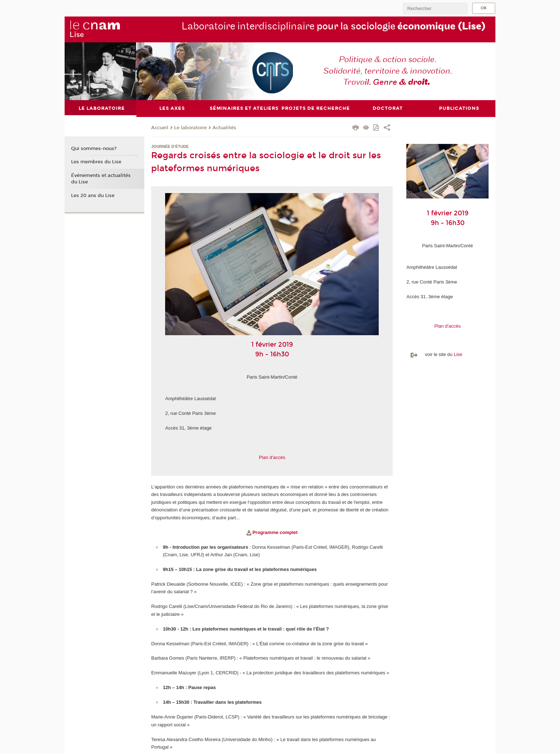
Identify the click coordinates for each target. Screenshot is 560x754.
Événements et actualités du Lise (101, 179)
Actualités (224, 128)
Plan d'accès (272, 457)
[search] (435, 8)
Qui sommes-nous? (94, 149)
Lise (458, 354)
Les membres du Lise (96, 162)
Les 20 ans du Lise (93, 196)
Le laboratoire (190, 128)
